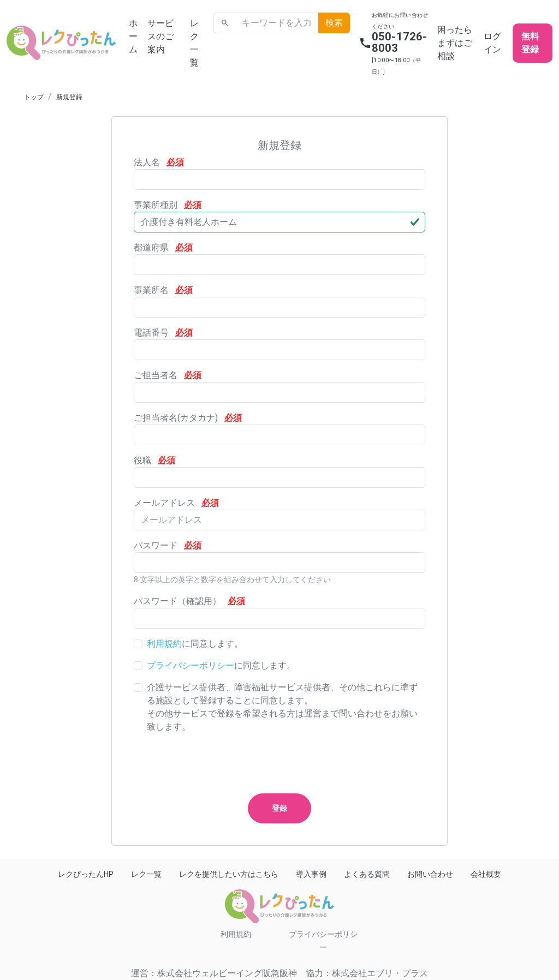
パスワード (168, 545)
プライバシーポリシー (191, 665)
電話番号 (163, 333)
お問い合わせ (430, 874)
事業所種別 (168, 205)
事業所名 (163, 290)
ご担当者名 (168, 375)
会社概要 (486, 874)
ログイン (492, 43)
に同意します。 (195, 644)
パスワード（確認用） (189, 601)
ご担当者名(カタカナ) (188, 418)
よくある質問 (367, 874)
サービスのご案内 (160, 36)
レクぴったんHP (86, 874)
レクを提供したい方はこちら (229, 874)
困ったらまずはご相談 (455, 43)
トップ (34, 97)
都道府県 (163, 247)
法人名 (159, 162)
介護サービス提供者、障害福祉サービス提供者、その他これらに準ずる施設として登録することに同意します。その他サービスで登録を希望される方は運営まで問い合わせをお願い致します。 (282, 707)
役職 (154, 460)
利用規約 (164, 644)
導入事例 (311, 874)
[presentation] (217, 763)
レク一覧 (194, 43)
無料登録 (530, 43)
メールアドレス (176, 503)
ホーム (133, 36)
